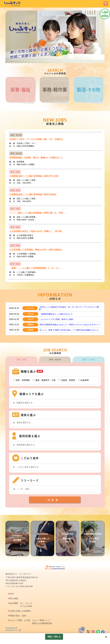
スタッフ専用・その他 (21, 624)
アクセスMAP (28, 610)
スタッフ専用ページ (43, 624)
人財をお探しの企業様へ (22, 614)
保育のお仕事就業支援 (44, 627)
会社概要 (15, 607)
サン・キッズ (28, 607)
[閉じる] (106, 637)
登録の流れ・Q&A (19, 619)
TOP (13, 597)
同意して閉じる (54, 637)
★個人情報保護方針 (12, 631)
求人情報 (15, 602)
